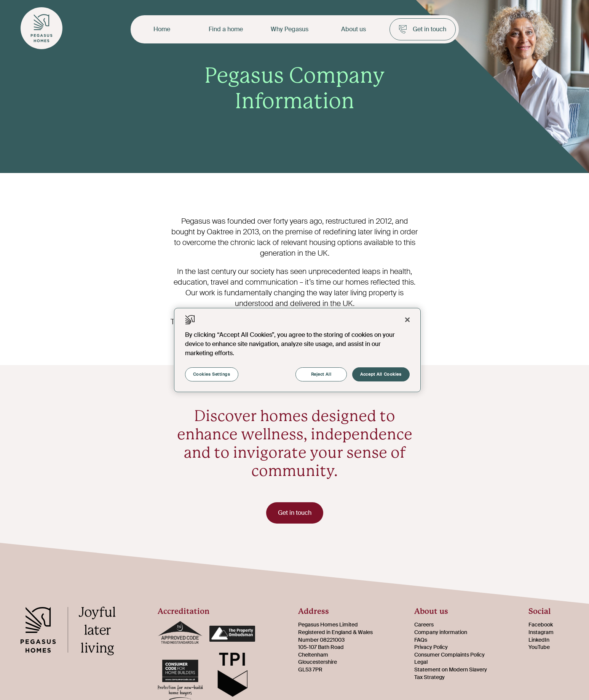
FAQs (421, 640)
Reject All (321, 374)
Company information (441, 632)
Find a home (226, 29)
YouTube (539, 647)
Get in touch (423, 29)
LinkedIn (539, 640)
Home (162, 29)
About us (354, 29)
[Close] (407, 320)
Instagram (541, 632)
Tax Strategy (429, 677)
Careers (424, 625)
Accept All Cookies (381, 374)
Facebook (541, 625)
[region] (297, 350)
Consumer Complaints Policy (449, 655)
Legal (421, 662)
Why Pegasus (290, 29)
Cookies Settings (212, 374)
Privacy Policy (431, 647)
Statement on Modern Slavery (451, 670)
